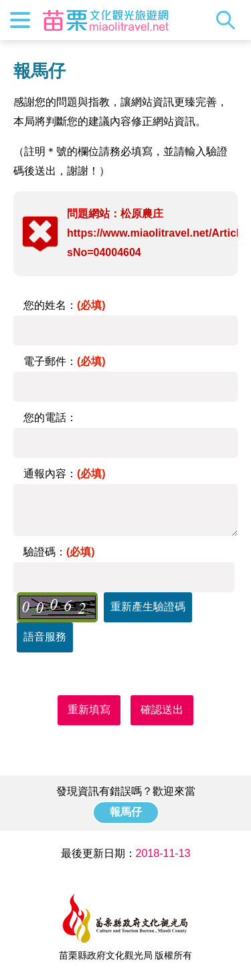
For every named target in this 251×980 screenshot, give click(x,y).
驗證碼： (59, 552)
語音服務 (45, 637)
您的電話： (50, 417)
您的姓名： (65, 305)
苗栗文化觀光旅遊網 (106, 20)
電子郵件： (65, 361)
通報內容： (65, 474)
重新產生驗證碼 (148, 607)
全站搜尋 (229, 20)
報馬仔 (126, 812)
